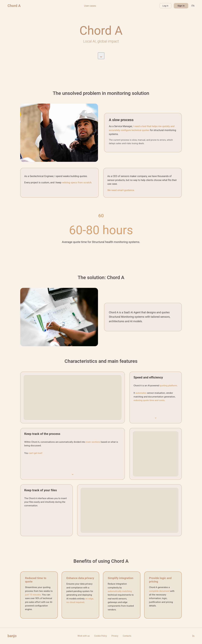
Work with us (84, 636)
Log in (165, 6)
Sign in (181, 6)
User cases (90, 6)
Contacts (127, 636)
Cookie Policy (101, 636)
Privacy (115, 636)
